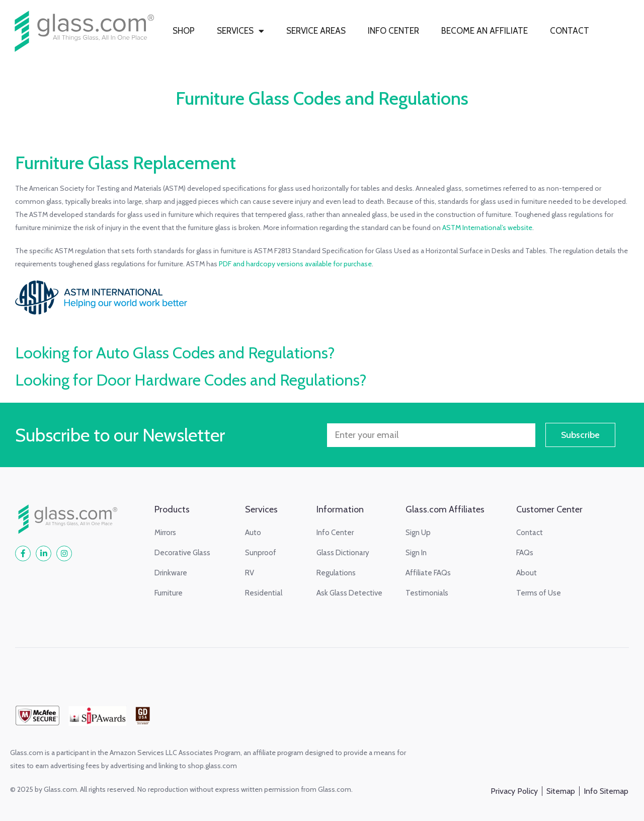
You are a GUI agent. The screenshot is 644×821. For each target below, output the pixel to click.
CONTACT (570, 31)
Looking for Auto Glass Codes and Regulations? (175, 353)
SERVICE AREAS (316, 31)
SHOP (184, 31)
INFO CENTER (393, 31)
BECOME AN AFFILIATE (485, 31)
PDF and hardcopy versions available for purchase (295, 264)
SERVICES (240, 31)
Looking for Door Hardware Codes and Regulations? (191, 380)
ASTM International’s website (487, 228)
